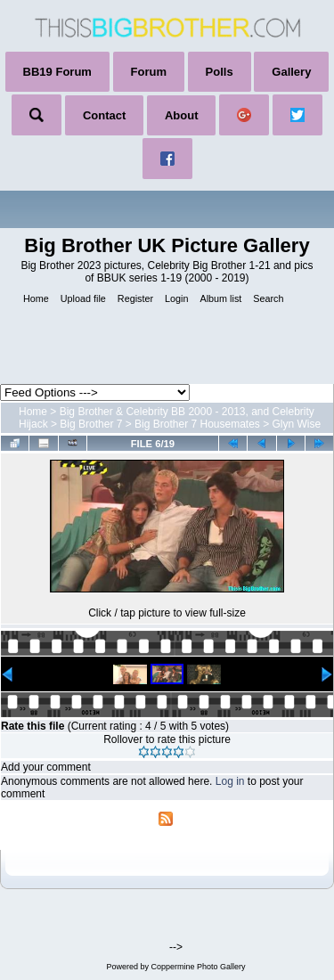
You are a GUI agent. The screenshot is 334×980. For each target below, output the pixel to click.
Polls (220, 72)
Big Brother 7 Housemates (197, 424)
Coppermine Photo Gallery (198, 967)
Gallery (291, 72)
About (182, 115)
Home (33, 412)
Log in (230, 781)
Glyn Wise (297, 424)
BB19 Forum (57, 72)
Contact (104, 115)
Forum (149, 72)
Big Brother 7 (91, 424)
